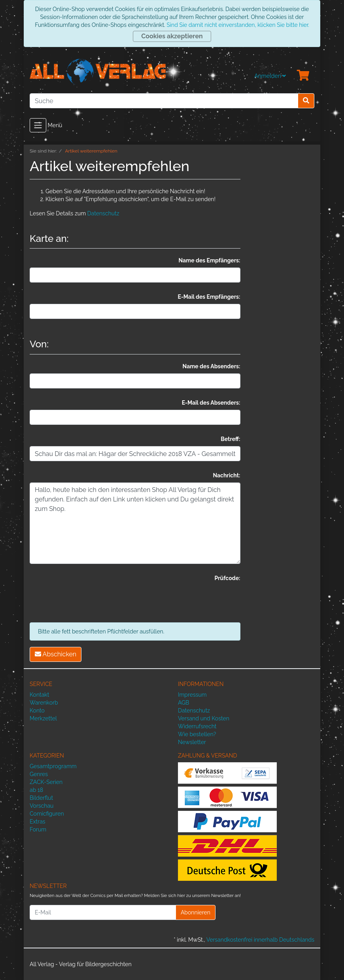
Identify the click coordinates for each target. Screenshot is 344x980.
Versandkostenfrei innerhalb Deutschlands (260, 940)
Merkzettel (43, 718)
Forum (38, 829)
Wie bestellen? (197, 734)
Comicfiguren (47, 814)
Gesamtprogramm (53, 766)
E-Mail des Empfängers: (209, 297)
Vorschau (42, 806)
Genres (39, 774)
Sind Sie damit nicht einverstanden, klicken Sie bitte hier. (238, 25)
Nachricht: (226, 475)
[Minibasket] (303, 76)
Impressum (192, 695)
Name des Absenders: (212, 366)
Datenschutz (103, 213)
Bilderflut (41, 798)
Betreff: (230, 439)
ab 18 (36, 790)
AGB (183, 703)
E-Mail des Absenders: (211, 403)
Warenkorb (44, 703)
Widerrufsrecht (197, 726)
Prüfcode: (227, 578)
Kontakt (39, 695)
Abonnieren (196, 912)
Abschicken (56, 654)
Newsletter (192, 742)
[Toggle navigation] (38, 125)
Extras (38, 822)
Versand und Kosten (204, 718)
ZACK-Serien (46, 782)
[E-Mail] (103, 912)
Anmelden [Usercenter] (270, 76)
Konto (37, 710)
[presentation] (90, 601)
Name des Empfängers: (209, 260)
